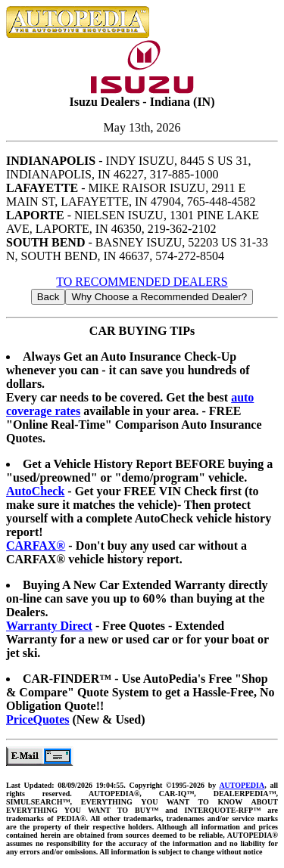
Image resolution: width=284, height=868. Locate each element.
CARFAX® (36, 546)
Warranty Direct (49, 626)
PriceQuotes (38, 719)
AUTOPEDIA (242, 785)
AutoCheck (35, 491)
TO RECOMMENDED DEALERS (142, 282)
